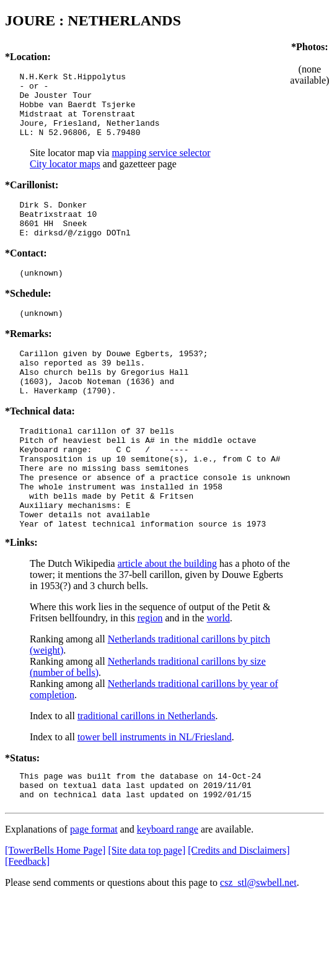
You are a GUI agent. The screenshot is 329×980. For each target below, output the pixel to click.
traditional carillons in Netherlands (147, 770)
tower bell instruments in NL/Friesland (155, 791)
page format (94, 889)
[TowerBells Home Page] (55, 910)
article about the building (167, 617)
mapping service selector (161, 166)
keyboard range (168, 889)
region (150, 672)
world (218, 672)
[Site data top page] (147, 910)
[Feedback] (27, 921)
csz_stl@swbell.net (258, 942)
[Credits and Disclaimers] (239, 910)
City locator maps (65, 177)
